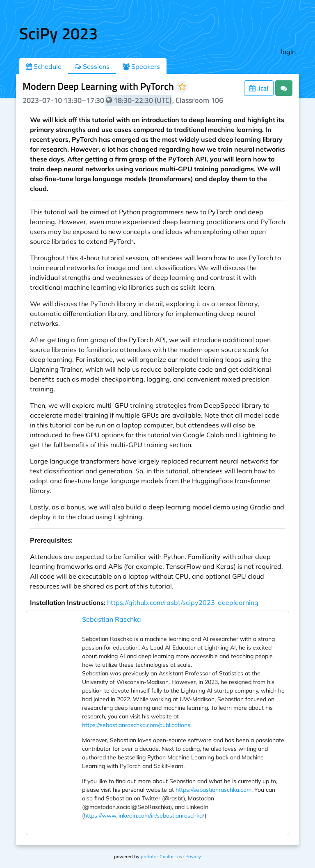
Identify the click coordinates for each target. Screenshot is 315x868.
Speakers (141, 66)
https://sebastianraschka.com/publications (136, 725)
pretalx (148, 857)
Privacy (193, 857)
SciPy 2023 (58, 33)
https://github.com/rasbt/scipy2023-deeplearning (183, 602)
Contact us (171, 857)
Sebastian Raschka (112, 619)
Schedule (44, 66)
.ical (259, 88)
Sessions (92, 66)
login (288, 52)
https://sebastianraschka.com (213, 790)
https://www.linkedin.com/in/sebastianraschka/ (144, 816)
